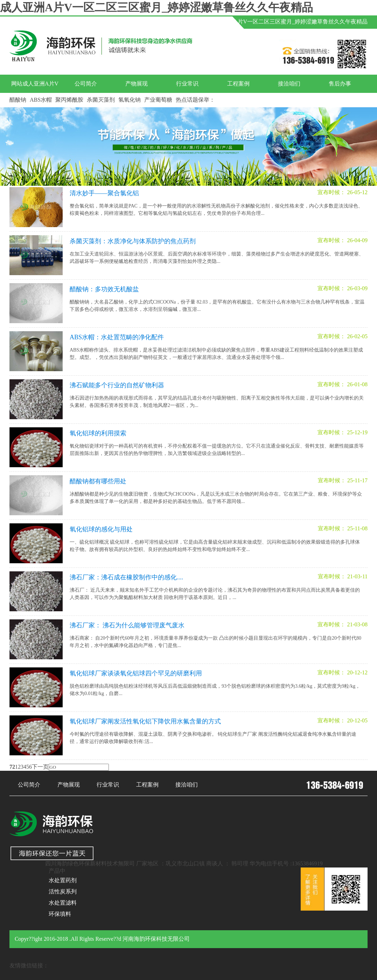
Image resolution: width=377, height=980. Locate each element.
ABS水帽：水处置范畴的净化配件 (117, 337)
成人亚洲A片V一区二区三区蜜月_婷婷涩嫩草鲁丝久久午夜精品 (156, 7)
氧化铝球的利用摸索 (98, 433)
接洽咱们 (289, 84)
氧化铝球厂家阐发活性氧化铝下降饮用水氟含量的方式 (145, 721)
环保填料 (60, 914)
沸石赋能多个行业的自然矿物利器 (117, 385)
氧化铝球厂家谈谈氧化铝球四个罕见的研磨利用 (136, 673)
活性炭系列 (63, 891)
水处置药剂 (63, 880)
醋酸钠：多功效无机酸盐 (104, 289)
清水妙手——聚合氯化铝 (104, 193)
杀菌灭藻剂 (101, 100)
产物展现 (137, 84)
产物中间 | (182, 22)
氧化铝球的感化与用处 (101, 529)
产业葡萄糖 (158, 100)
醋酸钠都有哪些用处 (98, 481)
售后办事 (340, 84)
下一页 (40, 767)
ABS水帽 (41, 100)
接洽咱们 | (150, 22)
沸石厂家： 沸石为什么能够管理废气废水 (127, 625)
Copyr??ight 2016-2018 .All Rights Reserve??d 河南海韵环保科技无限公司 (102, 939)
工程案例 (238, 84)
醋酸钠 (18, 100)
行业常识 (187, 84)
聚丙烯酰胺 (69, 100)
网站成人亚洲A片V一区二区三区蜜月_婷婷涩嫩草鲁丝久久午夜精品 (284, 22)
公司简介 (86, 84)
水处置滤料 (63, 903)
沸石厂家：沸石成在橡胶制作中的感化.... (126, 577)
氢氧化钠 (130, 100)
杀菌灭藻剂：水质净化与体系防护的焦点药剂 (133, 241)
